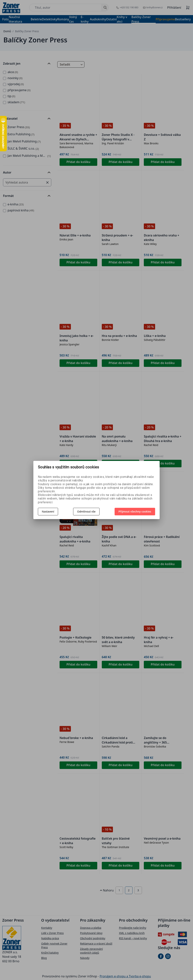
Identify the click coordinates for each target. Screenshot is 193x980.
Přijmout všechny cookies (135, 511)
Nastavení (48, 511)
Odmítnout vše (86, 511)
